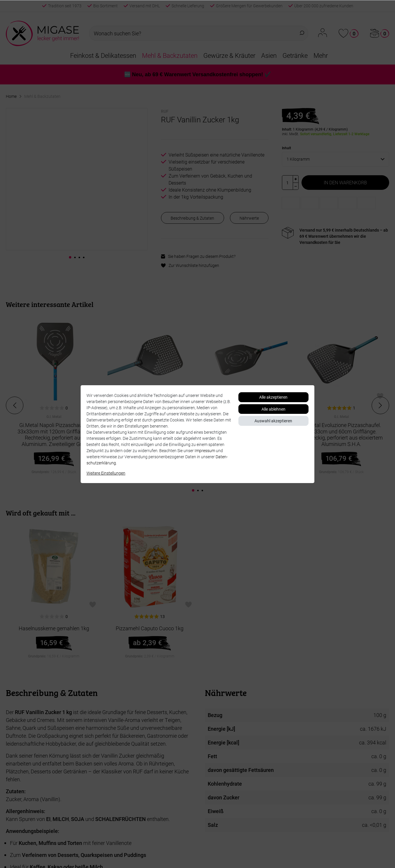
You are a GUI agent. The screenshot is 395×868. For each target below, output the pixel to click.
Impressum (205, 451)
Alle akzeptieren (273, 397)
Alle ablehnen (273, 409)
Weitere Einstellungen (106, 473)
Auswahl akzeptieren (273, 421)
